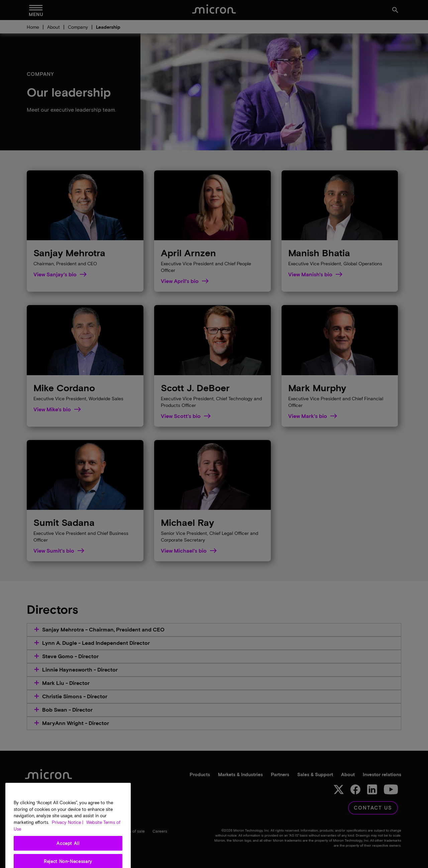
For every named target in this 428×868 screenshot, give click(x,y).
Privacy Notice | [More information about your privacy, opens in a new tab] (68, 844)
